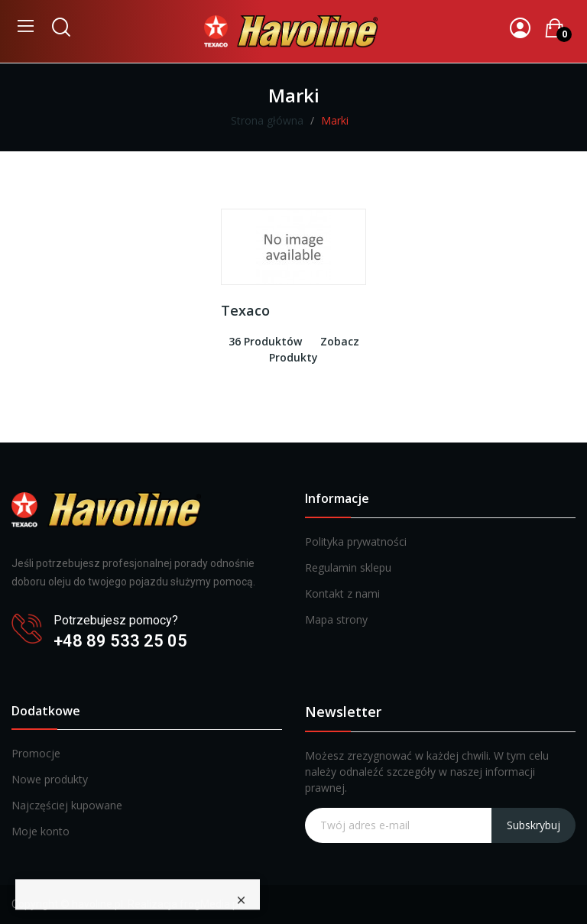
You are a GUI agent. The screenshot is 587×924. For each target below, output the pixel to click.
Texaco (245, 310)
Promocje (36, 753)
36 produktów (265, 341)
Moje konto (41, 831)
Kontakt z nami (342, 593)
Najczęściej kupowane (67, 805)
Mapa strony (336, 619)
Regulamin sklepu (348, 567)
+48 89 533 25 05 (120, 641)
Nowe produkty (50, 779)
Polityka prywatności (356, 541)
